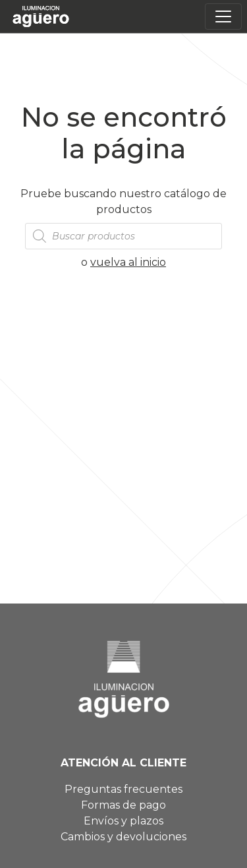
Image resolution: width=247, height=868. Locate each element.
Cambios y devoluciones (123, 837)
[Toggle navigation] (223, 16)
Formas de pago (123, 805)
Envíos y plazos (123, 821)
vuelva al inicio (128, 262)
